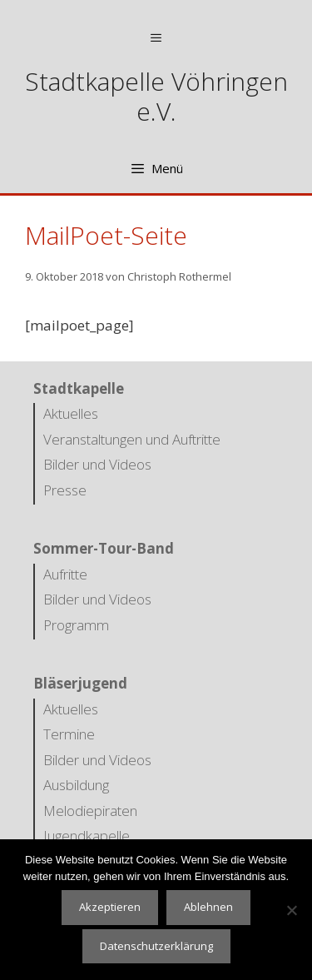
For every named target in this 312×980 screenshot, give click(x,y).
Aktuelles (71, 413)
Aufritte (65, 574)
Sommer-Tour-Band (104, 548)
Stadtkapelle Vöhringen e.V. (156, 96)
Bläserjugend (80, 683)
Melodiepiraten (90, 811)
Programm (76, 625)
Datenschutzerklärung (156, 946)
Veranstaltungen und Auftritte (132, 439)
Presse (65, 490)
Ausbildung (76, 785)
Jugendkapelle (87, 836)
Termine (69, 734)
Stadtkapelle (79, 388)
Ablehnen (208, 907)
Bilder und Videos (97, 464)
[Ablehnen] (291, 910)
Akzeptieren (110, 907)
